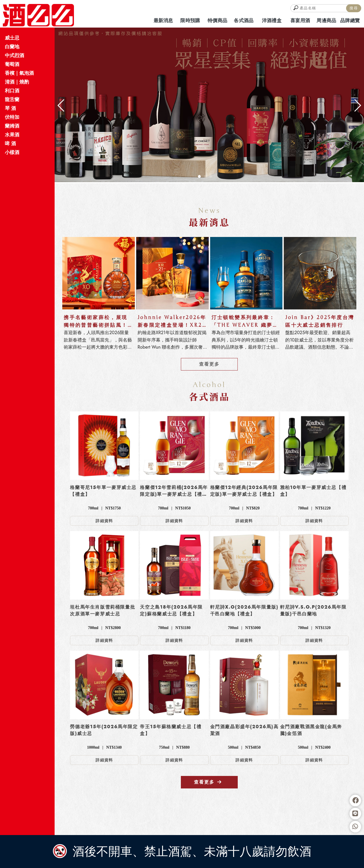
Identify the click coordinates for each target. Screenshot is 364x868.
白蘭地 (12, 47)
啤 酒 (10, 143)
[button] (199, 176)
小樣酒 (12, 152)
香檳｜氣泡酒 (19, 73)
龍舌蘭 (12, 99)
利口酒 (12, 91)
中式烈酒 (15, 55)
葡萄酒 (12, 64)
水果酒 (12, 135)
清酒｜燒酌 (17, 82)
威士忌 (12, 38)
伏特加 (12, 117)
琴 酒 (10, 108)
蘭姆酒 (12, 126)
